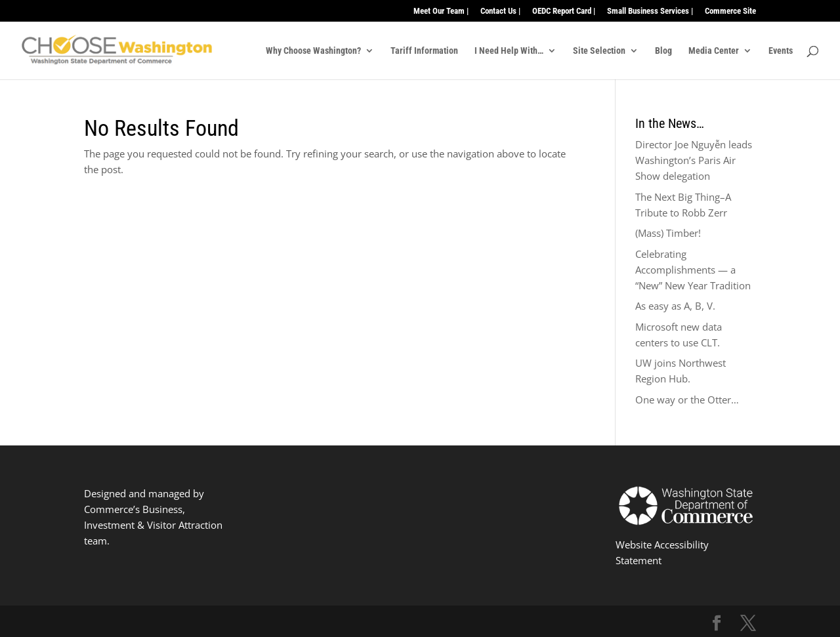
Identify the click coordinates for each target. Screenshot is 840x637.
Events (781, 51)
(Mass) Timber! (668, 233)
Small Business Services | (650, 11)
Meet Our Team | (441, 11)
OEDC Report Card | (564, 11)
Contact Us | (500, 11)
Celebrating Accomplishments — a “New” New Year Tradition (693, 270)
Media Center (714, 51)
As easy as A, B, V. (675, 306)
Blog (663, 51)
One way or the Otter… (687, 400)
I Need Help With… (509, 51)
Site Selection (599, 51)
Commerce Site (730, 11)
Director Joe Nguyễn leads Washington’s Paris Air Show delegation (694, 160)
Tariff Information (424, 51)
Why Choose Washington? (313, 51)
